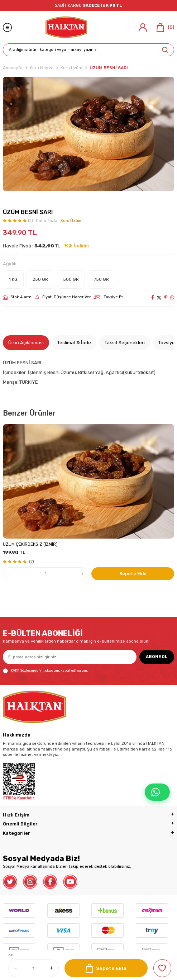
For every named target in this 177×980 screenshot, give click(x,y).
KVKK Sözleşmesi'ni (27, 670)
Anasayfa (13, 68)
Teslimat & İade (74, 343)
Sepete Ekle (106, 968)
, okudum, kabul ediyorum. (45, 671)
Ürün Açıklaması (26, 343)
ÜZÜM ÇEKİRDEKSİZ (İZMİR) (30, 544)
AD (11, 955)
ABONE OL (157, 657)
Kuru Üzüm (71, 68)
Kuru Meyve (42, 68)
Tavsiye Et (108, 297)
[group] (88, 134)
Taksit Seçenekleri (125, 343)
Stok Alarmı (18, 297)
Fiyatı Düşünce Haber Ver (63, 297)
